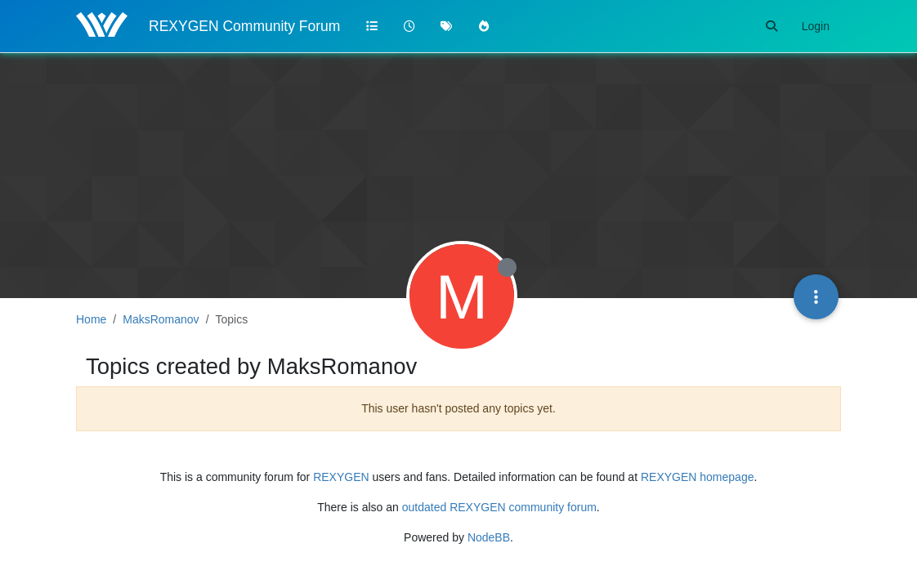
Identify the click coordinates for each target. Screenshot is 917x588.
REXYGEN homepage (698, 477)
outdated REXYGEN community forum (499, 507)
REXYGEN (341, 477)
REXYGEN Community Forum (244, 26)
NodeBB (489, 537)
